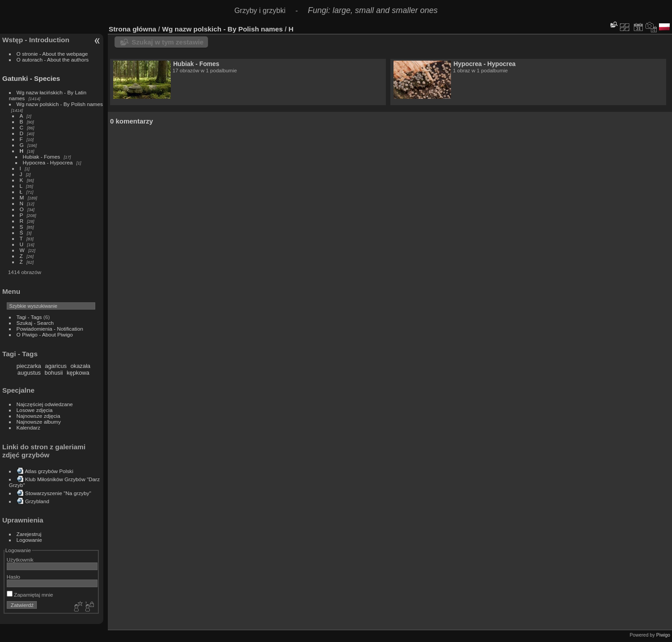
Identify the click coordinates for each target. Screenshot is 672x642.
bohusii (54, 373)
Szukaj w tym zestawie (168, 42)
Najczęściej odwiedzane (45, 404)
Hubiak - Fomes (42, 157)
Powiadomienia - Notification (50, 329)
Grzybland (37, 501)
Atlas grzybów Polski (49, 471)
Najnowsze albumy (39, 422)
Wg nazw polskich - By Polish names (60, 104)
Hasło (13, 577)
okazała (80, 366)
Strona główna (133, 29)
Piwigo (663, 635)
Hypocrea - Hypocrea (48, 162)
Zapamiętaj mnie (30, 595)
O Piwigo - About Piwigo (45, 334)
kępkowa (78, 373)
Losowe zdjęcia (35, 410)
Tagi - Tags (29, 317)
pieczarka (29, 366)
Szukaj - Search (35, 323)
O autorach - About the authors (53, 60)
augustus (29, 373)
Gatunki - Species (31, 78)
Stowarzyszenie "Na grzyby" (58, 493)
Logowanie (29, 540)
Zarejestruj (29, 534)
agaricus (56, 366)
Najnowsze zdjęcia (38, 416)
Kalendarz (29, 427)
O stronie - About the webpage (52, 54)
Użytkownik (20, 560)
